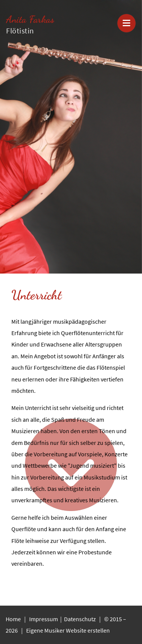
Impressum (44, 619)
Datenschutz (80, 619)
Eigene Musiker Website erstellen (68, 630)
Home (13, 619)
